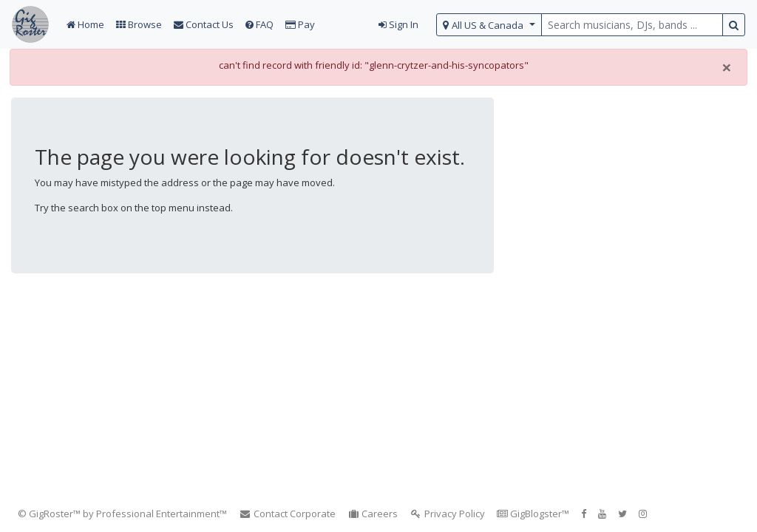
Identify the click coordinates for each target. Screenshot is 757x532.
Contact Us (204, 24)
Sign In (398, 24)
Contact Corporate (287, 514)
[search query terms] (632, 25)
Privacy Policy (447, 514)
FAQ (259, 24)
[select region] (489, 25)
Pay (300, 24)
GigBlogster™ (533, 514)
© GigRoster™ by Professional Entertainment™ (122, 514)
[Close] (727, 67)
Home (85, 24)
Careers (373, 514)
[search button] (734, 25)
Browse (139, 24)
